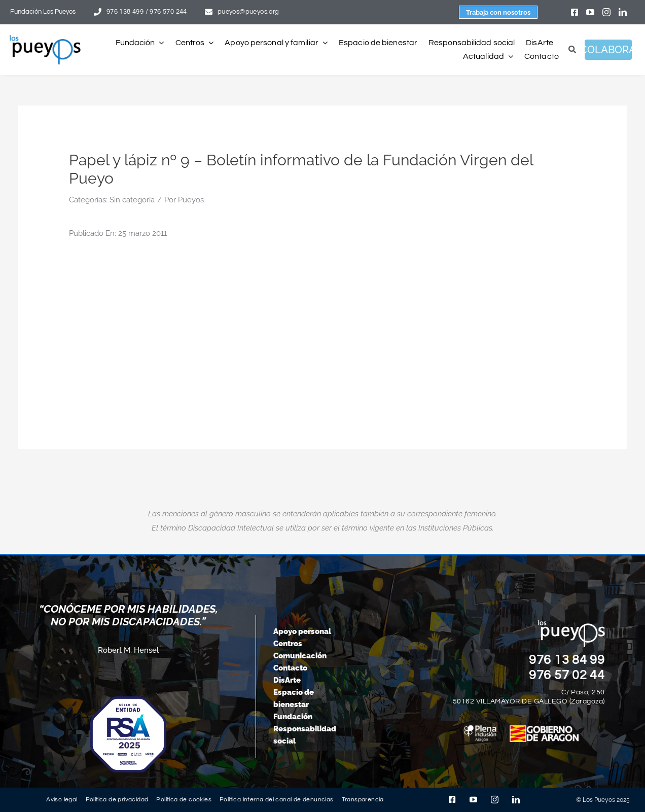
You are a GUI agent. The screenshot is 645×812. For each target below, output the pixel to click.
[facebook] (575, 12)
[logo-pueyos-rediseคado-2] (45, 39)
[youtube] (590, 12)
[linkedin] (623, 12)
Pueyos (191, 200)
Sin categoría (132, 200)
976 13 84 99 (567, 660)
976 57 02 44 (567, 675)
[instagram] (606, 12)
